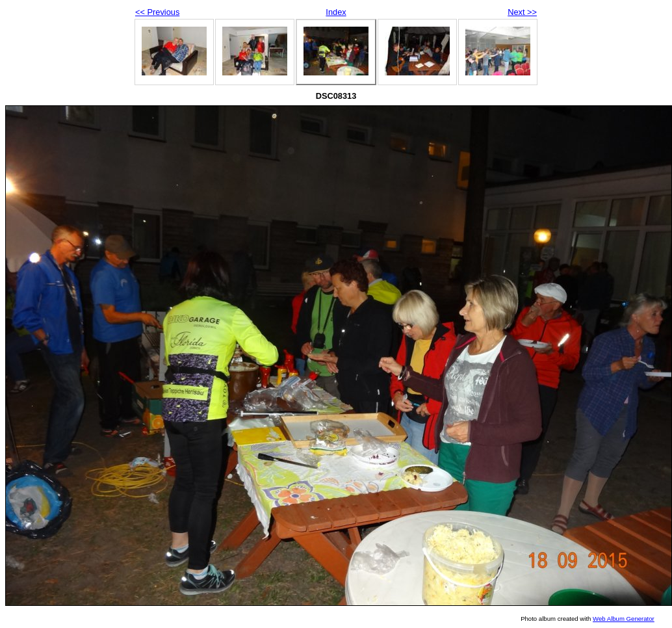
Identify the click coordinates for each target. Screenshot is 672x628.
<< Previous (157, 12)
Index (336, 12)
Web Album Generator (624, 619)
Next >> (522, 12)
